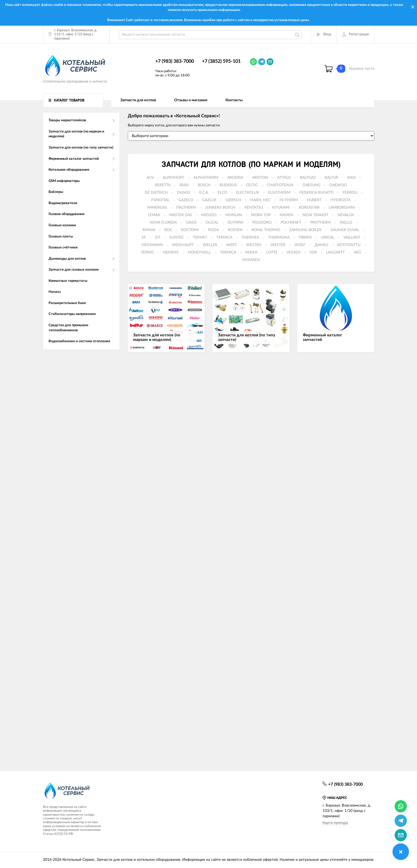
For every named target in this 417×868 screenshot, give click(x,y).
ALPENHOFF (174, 178)
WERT (232, 245)
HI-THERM (289, 200)
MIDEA (251, 252)
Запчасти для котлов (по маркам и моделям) (251, 165)
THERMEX (250, 238)
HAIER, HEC (260, 200)
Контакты (234, 100)
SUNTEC (177, 238)
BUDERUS (228, 185)
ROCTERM (190, 230)
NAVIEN (287, 215)
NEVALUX (346, 215)
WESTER (278, 245)
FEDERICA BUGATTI (316, 193)
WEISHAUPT (183, 245)
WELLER (210, 245)
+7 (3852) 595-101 (221, 61)
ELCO (222, 193)
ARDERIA (235, 178)
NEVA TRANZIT (315, 215)
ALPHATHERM (206, 178)
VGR (313, 252)
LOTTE (272, 252)
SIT (158, 238)
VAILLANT (352, 238)
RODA (213, 230)
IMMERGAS (157, 208)
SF (144, 238)
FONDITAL (160, 200)
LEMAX (154, 215)
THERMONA (279, 238)
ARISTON (260, 178)
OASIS (191, 223)
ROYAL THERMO (266, 230)
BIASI (184, 185)
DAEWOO (338, 185)
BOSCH (204, 185)
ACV (150, 178)
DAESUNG (311, 185)
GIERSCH (233, 200)
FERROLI (350, 193)
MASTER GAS (181, 215)
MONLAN (234, 215)
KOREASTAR (309, 208)
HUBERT (314, 200)
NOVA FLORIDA (163, 223)
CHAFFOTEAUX (280, 185)
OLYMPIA (235, 223)
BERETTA (163, 185)
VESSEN (293, 252)
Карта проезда (335, 823)
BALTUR (331, 178)
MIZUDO (209, 215)
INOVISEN (251, 260)
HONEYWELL (199, 252)
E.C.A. (204, 193)
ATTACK (284, 178)
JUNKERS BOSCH (220, 208)
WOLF (300, 245)
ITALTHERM (186, 208)
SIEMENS (171, 252)
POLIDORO (262, 223)
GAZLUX (209, 200)
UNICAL (328, 238)
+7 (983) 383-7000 (175, 61)
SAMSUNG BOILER (305, 230)
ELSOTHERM (279, 193)
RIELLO (346, 223)
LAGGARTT (335, 252)
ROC (168, 230)
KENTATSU (254, 208)
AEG (357, 252)
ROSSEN (235, 230)
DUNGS (184, 193)
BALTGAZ (308, 178)
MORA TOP (261, 215)
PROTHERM (321, 223)
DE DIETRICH (156, 193)
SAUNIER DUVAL (345, 230)
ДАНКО (321, 245)
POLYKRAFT (291, 223)
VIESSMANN (152, 245)
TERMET (200, 238)
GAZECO (186, 200)
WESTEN (254, 245)
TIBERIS (305, 238)
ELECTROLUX (248, 193)
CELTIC (252, 185)
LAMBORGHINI (342, 208)
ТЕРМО (147, 252)
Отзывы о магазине (191, 100)
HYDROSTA (341, 200)
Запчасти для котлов (138, 100)
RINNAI (149, 230)
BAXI (352, 178)
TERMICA (224, 238)
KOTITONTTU (349, 245)
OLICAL (212, 223)
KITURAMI (281, 208)
